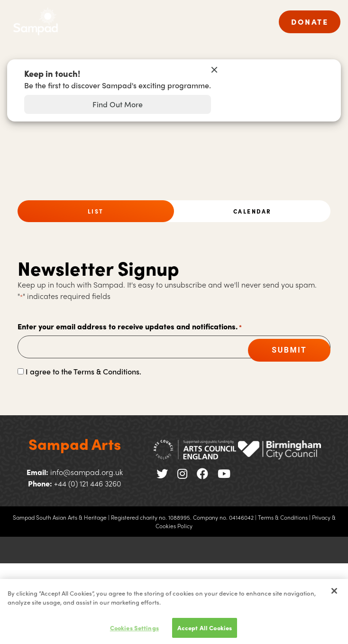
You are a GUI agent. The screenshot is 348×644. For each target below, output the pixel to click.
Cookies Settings (134, 630)
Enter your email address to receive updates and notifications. (130, 327)
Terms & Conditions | (284, 517)
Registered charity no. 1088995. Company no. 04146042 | (184, 517)
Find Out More (118, 104)
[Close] (334, 594)
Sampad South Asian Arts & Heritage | (61, 517)
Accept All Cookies (205, 630)
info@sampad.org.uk (87, 472)
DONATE (310, 22)
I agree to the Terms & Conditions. (83, 371)
